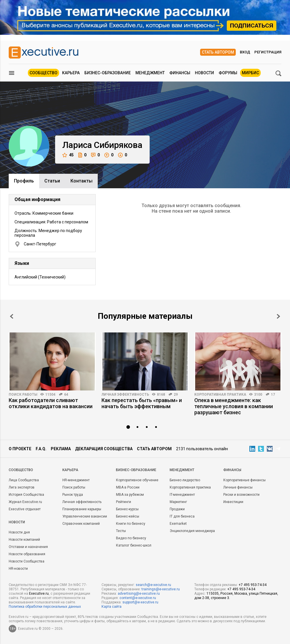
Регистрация (268, 52)
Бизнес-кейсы (128, 516)
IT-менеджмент (182, 495)
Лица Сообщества (24, 480)
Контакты (81, 181)
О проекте (20, 449)
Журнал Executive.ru (25, 502)
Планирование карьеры (82, 509)
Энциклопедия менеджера (192, 531)
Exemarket (178, 524)
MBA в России (128, 487)
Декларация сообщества (104, 449)
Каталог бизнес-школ (134, 545)
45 (68, 155)
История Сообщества (26, 495)
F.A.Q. (41, 449)
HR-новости (18, 569)
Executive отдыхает (25, 509)
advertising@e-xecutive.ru (139, 594)
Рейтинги (124, 502)
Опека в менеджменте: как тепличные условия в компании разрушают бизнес (234, 406)
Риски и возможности (241, 495)
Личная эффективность (125, 395)
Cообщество (21, 470)
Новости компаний (24, 540)
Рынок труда (73, 495)
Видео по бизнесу (131, 538)
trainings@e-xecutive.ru (161, 589)
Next (278, 316)
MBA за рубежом (130, 495)
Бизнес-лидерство (185, 480)
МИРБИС (250, 73)
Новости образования (27, 554)
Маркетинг (178, 502)
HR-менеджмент (76, 480)
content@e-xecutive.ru (138, 598)
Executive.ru (39, 594)
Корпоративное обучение (137, 480)
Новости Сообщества (27, 561)
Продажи (177, 509)
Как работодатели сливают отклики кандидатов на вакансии (51, 403)
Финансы (180, 73)
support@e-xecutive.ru (140, 602)
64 (66, 395)
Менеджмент (150, 73)
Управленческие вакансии (85, 516)
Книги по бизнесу (131, 524)
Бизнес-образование (108, 73)
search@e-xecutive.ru (153, 585)
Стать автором (218, 52)
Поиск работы (23, 395)
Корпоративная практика (220, 395)
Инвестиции (233, 502)
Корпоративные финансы (244, 480)
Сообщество (43, 73)
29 (176, 395)
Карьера (71, 73)
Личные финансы (238, 487)
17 (273, 395)
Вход (245, 52)
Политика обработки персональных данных (45, 607)
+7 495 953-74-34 (253, 585)
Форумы (228, 73)
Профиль (24, 181)
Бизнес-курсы (127, 509)
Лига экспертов (22, 487)
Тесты (121, 531)
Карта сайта (112, 607)
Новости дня (19, 532)
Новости (204, 73)
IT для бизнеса (182, 516)
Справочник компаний (81, 524)
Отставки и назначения (28, 547)
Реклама (61, 449)
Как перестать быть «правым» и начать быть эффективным (142, 403)
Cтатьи (52, 181)
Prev (12, 316)
